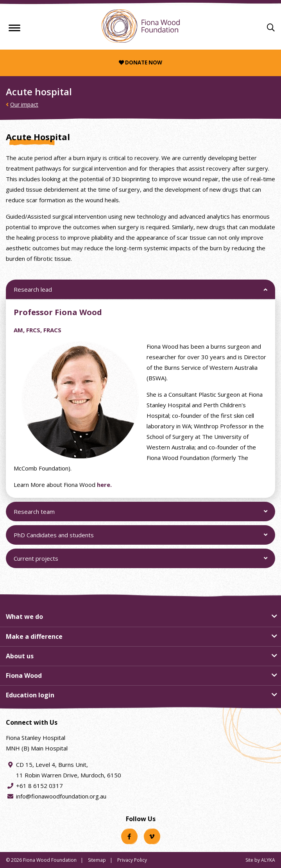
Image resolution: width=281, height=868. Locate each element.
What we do (24, 617)
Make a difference (34, 636)
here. (104, 485)
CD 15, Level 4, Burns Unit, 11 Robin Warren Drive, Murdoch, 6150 (69, 769)
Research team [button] (34, 515)
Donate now (140, 62)
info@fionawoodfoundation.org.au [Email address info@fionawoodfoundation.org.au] (61, 796)
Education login (30, 695)
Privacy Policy (132, 860)
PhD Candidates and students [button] (54, 538)
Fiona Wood (24, 676)
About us (20, 656)
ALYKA (268, 860)
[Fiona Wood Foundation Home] (141, 26)
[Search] (271, 28)
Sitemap (97, 860)
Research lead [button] (33, 293)
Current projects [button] (36, 562)
